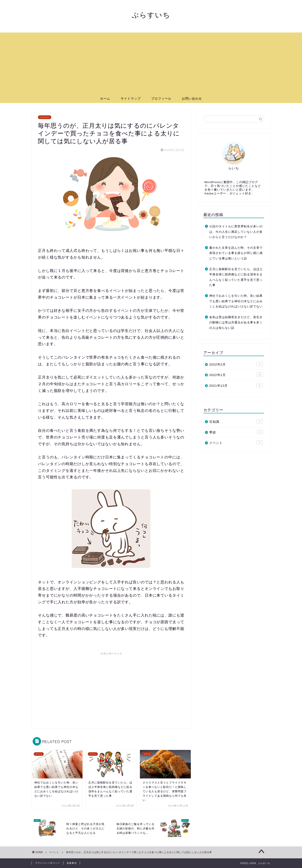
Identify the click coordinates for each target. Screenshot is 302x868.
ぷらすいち (151, 15)
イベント (45, 117)
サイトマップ (131, 98)
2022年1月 (236, 375)
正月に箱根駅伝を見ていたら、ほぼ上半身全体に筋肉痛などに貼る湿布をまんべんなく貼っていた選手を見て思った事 (236, 277)
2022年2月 (236, 364)
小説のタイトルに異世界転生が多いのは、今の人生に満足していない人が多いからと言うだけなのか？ (236, 232)
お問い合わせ (192, 98)
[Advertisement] (151, 62)
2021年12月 (236, 385)
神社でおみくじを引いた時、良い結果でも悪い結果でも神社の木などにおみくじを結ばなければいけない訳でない (236, 301)
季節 (236, 432)
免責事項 (72, 863)
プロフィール (161, 98)
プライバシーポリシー (48, 863)
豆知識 (236, 421)
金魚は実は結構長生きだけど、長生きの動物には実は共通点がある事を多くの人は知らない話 (236, 323)
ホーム (105, 98)
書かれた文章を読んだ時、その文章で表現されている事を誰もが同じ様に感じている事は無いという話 (236, 253)
